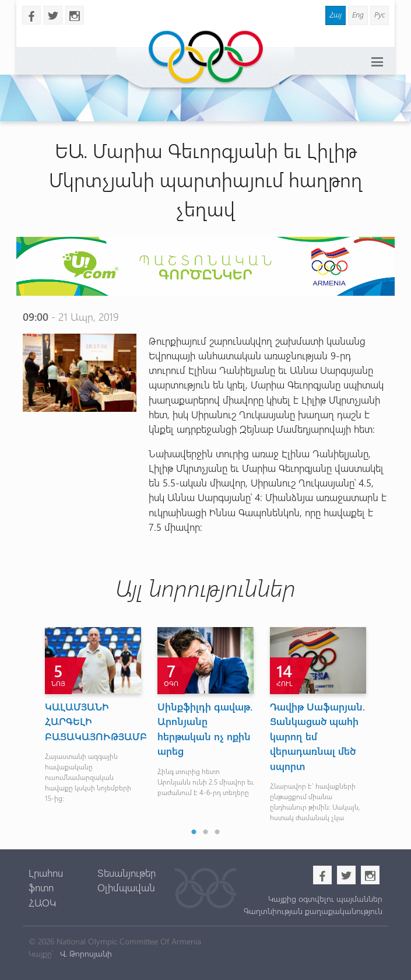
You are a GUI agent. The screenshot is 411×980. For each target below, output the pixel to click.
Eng (358, 14)
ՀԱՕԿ (42, 902)
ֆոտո (41, 887)
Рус (380, 14)
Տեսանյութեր (127, 873)
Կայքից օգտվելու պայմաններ (325, 899)
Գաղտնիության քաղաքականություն (313, 911)
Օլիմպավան (126, 887)
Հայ (336, 14)
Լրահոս (46, 873)
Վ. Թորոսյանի (85, 953)
